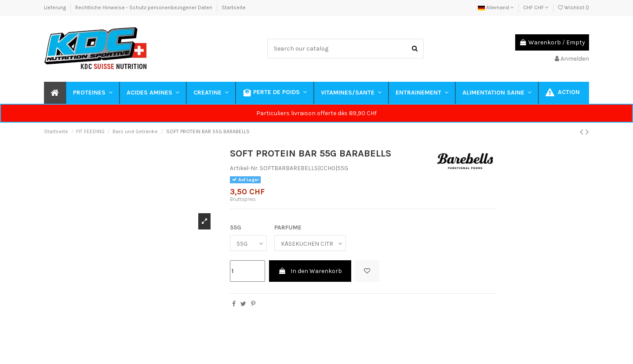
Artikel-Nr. (244, 168)
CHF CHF (536, 7)
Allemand (496, 7)
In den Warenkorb (310, 271)
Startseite (234, 7)
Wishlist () (573, 7)
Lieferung (56, 7)
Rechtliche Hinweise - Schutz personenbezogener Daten (144, 7)
